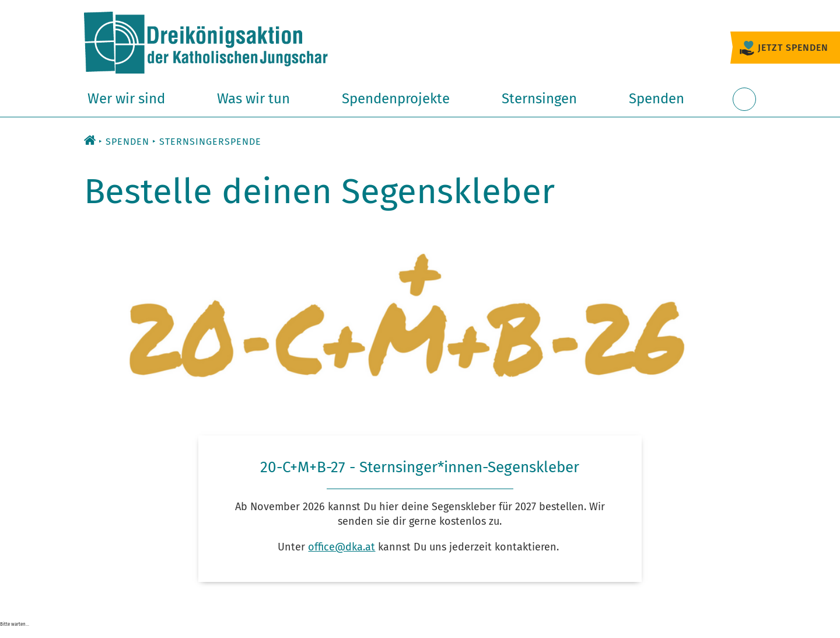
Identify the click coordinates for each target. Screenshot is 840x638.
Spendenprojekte (396, 99)
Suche (744, 106)
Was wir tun (253, 99)
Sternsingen (539, 99)
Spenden (657, 99)
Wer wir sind (126, 99)
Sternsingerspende (210, 142)
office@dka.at (342, 547)
